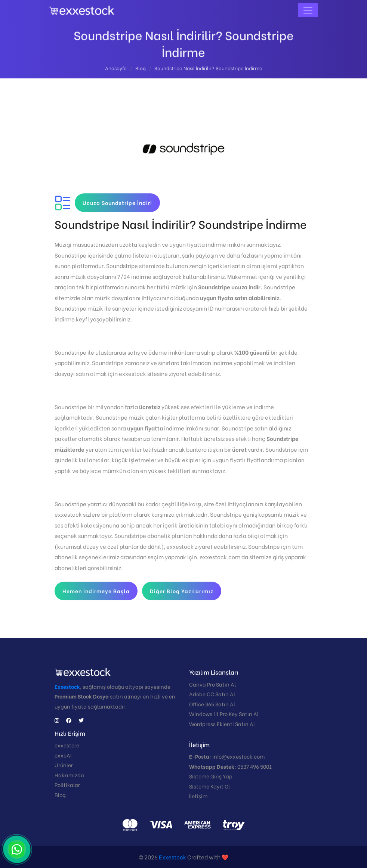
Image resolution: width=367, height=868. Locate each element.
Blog (141, 69)
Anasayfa (116, 69)
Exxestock (67, 686)
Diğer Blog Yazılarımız (182, 591)
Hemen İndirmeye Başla (96, 591)
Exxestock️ (172, 857)
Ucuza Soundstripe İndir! (117, 203)
